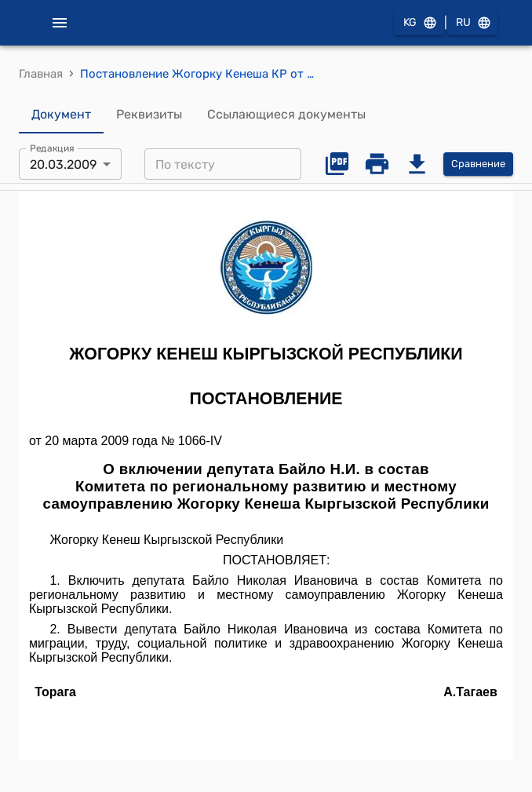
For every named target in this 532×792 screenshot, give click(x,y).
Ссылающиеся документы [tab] (286, 115)
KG (419, 23)
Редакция (52, 148)
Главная (41, 74)
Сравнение (478, 164)
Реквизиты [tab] (149, 115)
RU (472, 23)
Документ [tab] (61, 115)
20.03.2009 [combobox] (63, 164)
